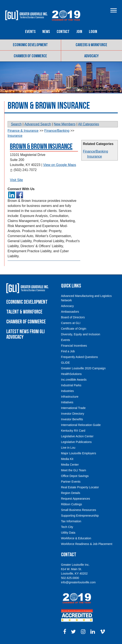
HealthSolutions (71, 374)
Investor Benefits (72, 419)
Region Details (71, 493)
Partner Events (71, 482)
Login (93, 32)
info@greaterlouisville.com (78, 582)
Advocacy (91, 56)
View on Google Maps (60, 165)
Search (16, 124)
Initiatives (67, 402)
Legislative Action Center (77, 436)
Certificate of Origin (74, 329)
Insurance (94, 156)
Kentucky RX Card (73, 431)
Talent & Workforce (24, 312)
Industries (68, 391)
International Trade (73, 408)
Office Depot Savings (75, 476)
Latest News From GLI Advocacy (25, 334)
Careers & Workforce (91, 45)
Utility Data (68, 533)
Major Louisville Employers (79, 453)
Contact (63, 32)
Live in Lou (68, 448)
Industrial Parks (71, 385)
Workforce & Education (76, 538)
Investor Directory (73, 414)
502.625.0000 (70, 578)
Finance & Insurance (23, 131)
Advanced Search (38, 124)
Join (79, 32)
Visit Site (16, 180)
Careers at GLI (71, 323)
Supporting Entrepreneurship (80, 516)
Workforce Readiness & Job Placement (87, 544)
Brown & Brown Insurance (41, 147)
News (46, 32)
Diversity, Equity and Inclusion (81, 334)
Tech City (67, 527)
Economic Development (30, 45)
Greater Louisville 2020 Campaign (83, 368)
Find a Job (68, 351)
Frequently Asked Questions (80, 357)
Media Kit (67, 459)
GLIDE (66, 363)
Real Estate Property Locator (80, 487)
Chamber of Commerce (30, 56)
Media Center (70, 465)
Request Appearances (76, 499)
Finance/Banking (95, 151)
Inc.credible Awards (74, 380)
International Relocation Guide (81, 425)
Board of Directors (73, 317)
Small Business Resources (79, 510)
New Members (65, 124)
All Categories (88, 124)
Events (30, 32)
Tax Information (71, 521)
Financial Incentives (74, 346)
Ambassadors (70, 312)
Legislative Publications (76, 442)
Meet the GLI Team (74, 470)
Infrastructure (70, 397)
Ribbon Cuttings (72, 504)
